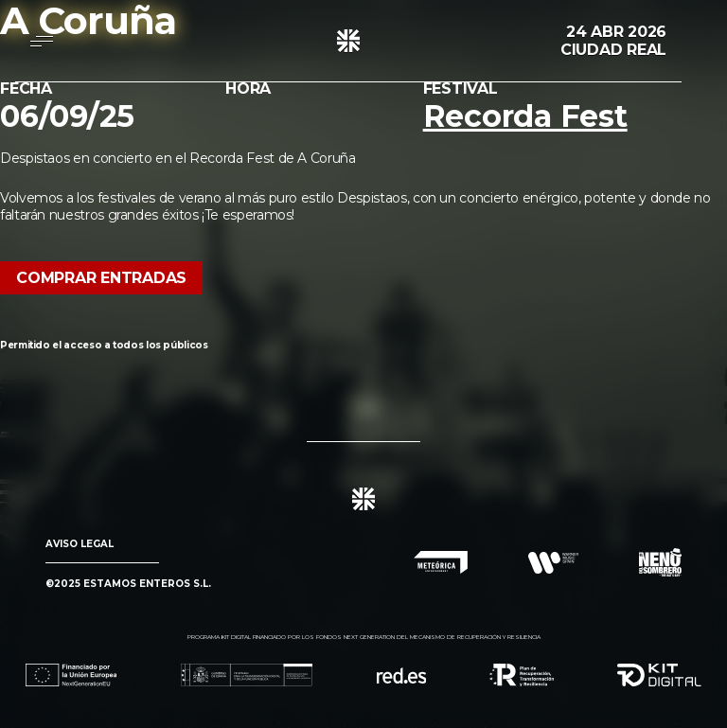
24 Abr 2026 (616, 32)
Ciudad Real (613, 50)
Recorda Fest (525, 116)
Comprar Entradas (101, 278)
